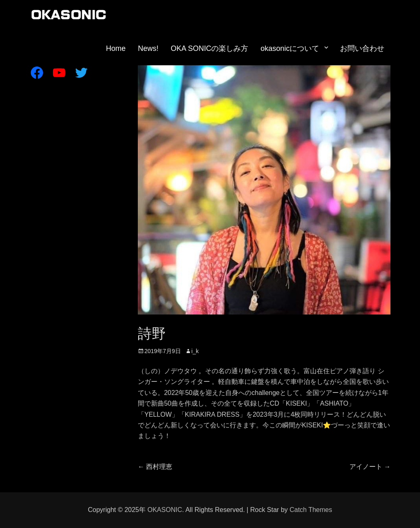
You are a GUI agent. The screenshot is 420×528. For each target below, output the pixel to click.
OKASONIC (164, 510)
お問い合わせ (362, 48)
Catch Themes (311, 510)
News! (148, 48)
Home (116, 48)
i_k (195, 351)
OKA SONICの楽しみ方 (209, 48)
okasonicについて (290, 48)
